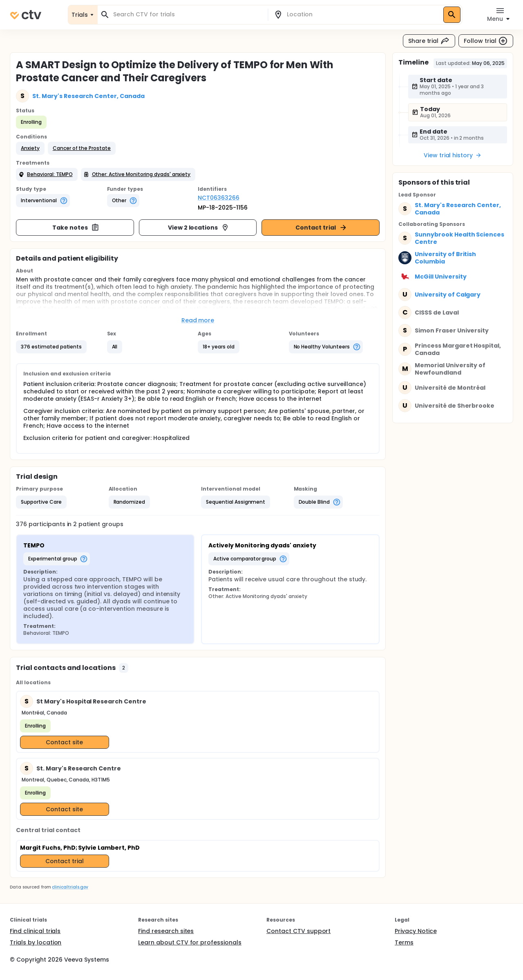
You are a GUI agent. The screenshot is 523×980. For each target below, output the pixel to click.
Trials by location (36, 942)
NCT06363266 (219, 198)
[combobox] (188, 15)
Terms (404, 942)
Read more (198, 320)
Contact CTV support (298, 931)
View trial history (453, 155)
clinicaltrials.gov (70, 887)
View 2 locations (199, 228)
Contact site (64, 742)
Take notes (76, 228)
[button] (30, 148)
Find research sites (166, 931)
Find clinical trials (35, 931)
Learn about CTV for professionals (190, 942)
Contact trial (321, 228)
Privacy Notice (416, 931)
